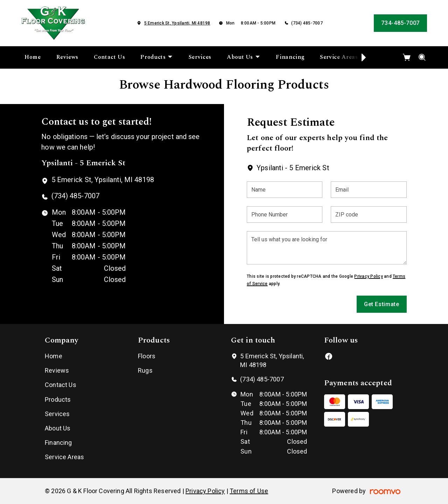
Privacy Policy (368, 276)
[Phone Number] (285, 215)
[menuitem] (33, 57)
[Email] (369, 190)
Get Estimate (382, 304)
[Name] (285, 190)
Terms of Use (249, 491)
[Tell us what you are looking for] (327, 248)
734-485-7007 (400, 23)
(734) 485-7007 (307, 23)
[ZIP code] (369, 215)
